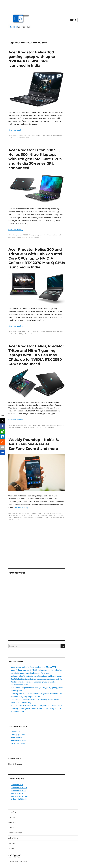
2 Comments (32, 138)
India (33, 136)
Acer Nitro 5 (44, 235)
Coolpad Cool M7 (47, 515)
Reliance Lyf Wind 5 (19, 799)
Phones (12, 817)
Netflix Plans (16, 732)
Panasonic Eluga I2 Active (45, 518)
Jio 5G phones (16, 738)
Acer (30, 136)
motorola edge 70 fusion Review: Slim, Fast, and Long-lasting (37, 676)
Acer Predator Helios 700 (17, 427)
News (38, 136)
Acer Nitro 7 (42, 425)
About (11, 828)
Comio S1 (38, 515)
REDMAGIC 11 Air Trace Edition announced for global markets (36, 679)
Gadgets (12, 822)
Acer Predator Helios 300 (50, 136)
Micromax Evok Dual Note (21, 518)
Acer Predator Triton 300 (35, 427)
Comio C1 (24, 515)
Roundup (34, 513)
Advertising (13, 838)
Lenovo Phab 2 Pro (18, 790)
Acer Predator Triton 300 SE (21, 237)
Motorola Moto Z (18, 793)
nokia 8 (33, 518)
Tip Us (11, 848)
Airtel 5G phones (18, 735)
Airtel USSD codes (18, 744)
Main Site (12, 812)
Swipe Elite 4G (59, 518)
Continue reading (16, 130)
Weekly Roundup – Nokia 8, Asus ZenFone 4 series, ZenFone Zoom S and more (34, 444)
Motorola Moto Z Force (20, 796)
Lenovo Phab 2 (17, 784)
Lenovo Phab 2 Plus (19, 787)
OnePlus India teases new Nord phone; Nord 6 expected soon (36, 706)
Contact (12, 843)
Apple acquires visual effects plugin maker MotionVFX (33, 667)
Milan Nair (12, 136)
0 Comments (49, 427)
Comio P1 (31, 515)
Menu (73, 20)
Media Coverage (15, 833)
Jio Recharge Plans (18, 741)
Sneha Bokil (13, 513)
